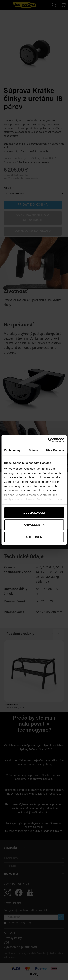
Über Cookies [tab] (55, 450)
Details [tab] (33, 450)
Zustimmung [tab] (12, 450)
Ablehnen (34, 537)
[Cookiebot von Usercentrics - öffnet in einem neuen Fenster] (48, 440)
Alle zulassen (34, 513)
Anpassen (34, 525)
